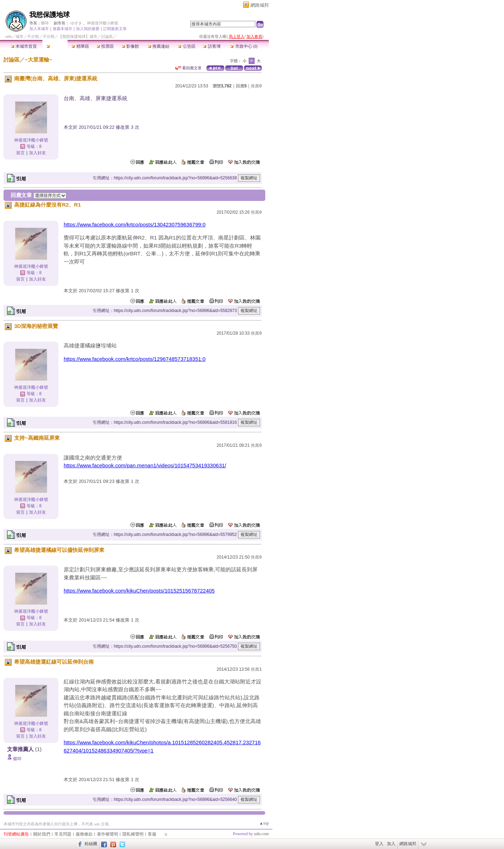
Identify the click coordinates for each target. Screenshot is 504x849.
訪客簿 (212, 46)
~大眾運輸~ (39, 60)
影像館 (130, 46)
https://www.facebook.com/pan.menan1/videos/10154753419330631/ (145, 465)
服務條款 (84, 834)
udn (8, 36)
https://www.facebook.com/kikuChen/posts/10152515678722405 (139, 591)
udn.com (261, 834)
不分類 (33, 36)
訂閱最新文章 (115, 29)
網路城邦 (260, 5)
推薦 (256, 86)
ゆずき (76, 23)
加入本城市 (39, 29)
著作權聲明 (108, 834)
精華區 (80, 46)
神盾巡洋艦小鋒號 (103, 23)
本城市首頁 (24, 46)
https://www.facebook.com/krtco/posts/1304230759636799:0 (135, 224)
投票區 (105, 46)
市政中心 (244, 46)
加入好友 (37, 153)
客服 (152, 834)
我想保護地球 (50, 15)
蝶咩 (45, 23)
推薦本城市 (62, 29)
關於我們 (42, 834)
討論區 (55, 46)
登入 (379, 844)
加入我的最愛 (88, 29)
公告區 (187, 46)
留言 (21, 153)
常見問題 (63, 834)
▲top (264, 823)
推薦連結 (159, 46)
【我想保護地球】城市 (78, 36)
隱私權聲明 (133, 834)
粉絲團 (91, 844)
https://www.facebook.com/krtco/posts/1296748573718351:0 (135, 359)
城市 (19, 36)
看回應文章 (188, 68)
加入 (391, 844)
